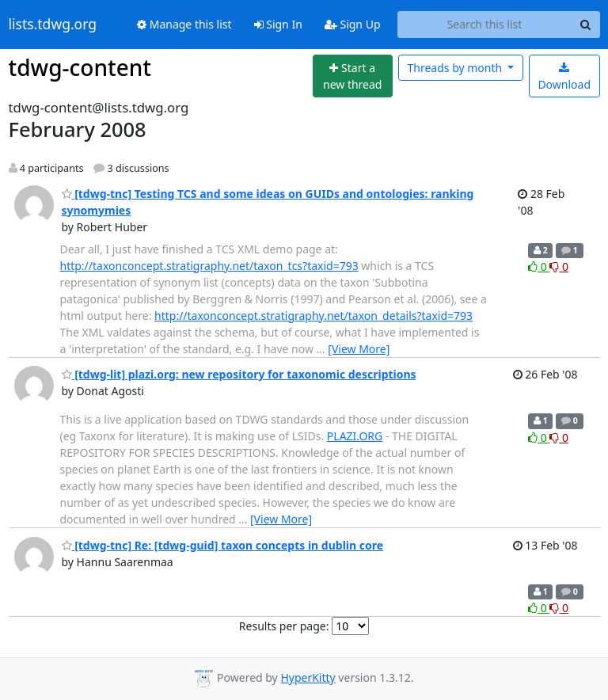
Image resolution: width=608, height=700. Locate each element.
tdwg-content (80, 67)
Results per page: (284, 626)
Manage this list (184, 24)
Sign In (278, 24)
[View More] (359, 349)
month (456, 68)
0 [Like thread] (539, 266)
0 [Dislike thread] (559, 266)
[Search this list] (485, 25)
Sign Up (353, 24)
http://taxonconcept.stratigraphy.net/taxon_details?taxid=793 (313, 316)
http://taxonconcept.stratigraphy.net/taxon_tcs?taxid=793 (209, 266)
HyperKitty (308, 677)
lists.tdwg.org (53, 25)
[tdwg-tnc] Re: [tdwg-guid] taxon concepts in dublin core (223, 545)
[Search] (586, 25)
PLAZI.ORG (355, 436)
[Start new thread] (353, 76)
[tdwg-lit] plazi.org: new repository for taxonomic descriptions (239, 374)
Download (564, 77)
